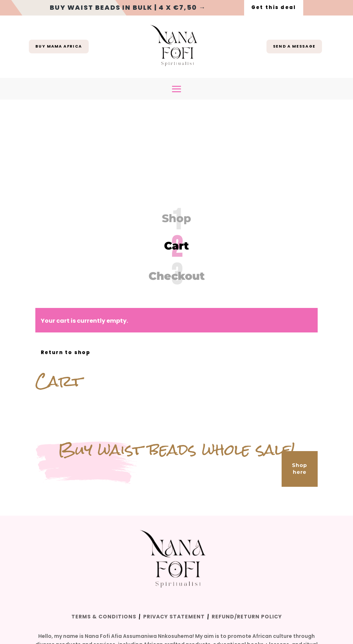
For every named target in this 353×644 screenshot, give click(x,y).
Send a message (294, 47)
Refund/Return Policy (247, 534)
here (237, 570)
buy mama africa (59, 47)
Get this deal (274, 8)
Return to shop (67, 269)
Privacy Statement (174, 534)
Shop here (300, 385)
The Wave (153, 584)
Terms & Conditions (104, 534)
